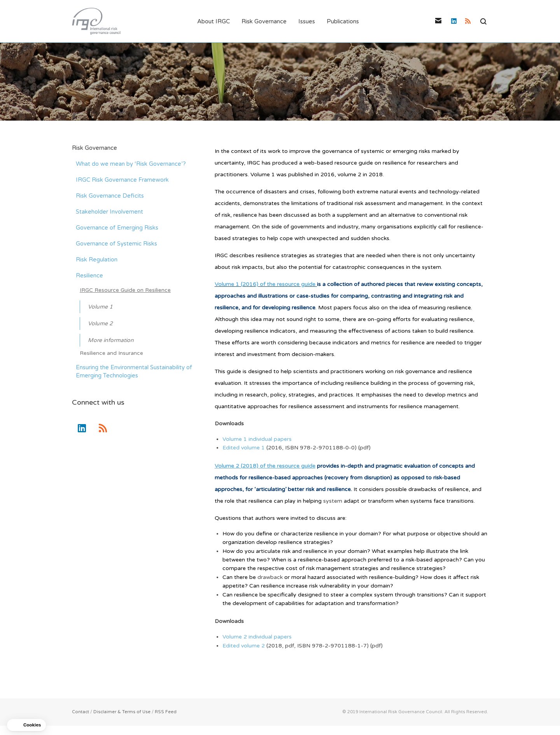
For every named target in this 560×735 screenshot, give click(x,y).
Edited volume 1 (244, 448)
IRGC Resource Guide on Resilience (125, 290)
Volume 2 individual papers (257, 637)
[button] (26, 725)
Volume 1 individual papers (257, 439)
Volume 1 (100, 307)
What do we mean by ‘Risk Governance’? (131, 164)
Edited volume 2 (244, 646)
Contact (80, 712)
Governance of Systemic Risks (116, 244)
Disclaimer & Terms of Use (122, 712)
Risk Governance (94, 148)
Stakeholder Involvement (109, 212)
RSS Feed (166, 712)
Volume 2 (100, 324)
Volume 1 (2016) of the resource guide (265, 285)
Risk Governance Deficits (110, 196)
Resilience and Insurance (111, 353)
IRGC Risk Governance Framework (122, 180)
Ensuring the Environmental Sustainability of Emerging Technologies (134, 372)
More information (111, 341)
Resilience (89, 276)
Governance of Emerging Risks (117, 228)
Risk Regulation (97, 260)
